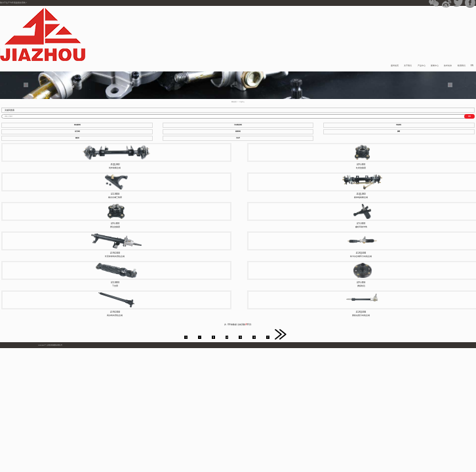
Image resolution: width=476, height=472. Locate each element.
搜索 (469, 116)
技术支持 (448, 66)
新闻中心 (435, 66)
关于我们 (408, 66)
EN (472, 66)
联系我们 (462, 66)
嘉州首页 (395, 66)
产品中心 (422, 66)
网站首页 (234, 102)
